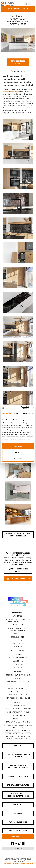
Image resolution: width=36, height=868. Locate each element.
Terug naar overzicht (18, 71)
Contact (18, 702)
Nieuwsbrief (18, 837)
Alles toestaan (18, 446)
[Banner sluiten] (33, 408)
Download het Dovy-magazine (18, 722)
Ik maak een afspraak (18, 9)
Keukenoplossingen (18, 650)
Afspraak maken (18, 706)
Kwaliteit (18, 634)
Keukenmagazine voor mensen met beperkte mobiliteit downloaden (18, 732)
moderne (6, 92)
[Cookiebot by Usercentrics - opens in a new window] (21, 408)
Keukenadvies (18, 613)
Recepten (18, 813)
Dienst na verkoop (18, 715)
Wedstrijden (18, 668)
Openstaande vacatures (18, 785)
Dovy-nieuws (18, 661)
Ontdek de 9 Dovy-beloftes (18, 688)
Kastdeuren (18, 625)
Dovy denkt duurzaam (18, 695)
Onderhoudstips (18, 644)
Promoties (18, 805)
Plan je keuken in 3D (18, 822)
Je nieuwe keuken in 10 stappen (18, 682)
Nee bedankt (18, 459)
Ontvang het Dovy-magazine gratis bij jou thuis (18, 726)
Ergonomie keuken (18, 637)
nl (26, 4)
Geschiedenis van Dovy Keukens (18, 675)
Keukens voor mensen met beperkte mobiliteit (18, 629)
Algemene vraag (18, 719)
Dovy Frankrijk (18, 849)
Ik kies (18, 452)
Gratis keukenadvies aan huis (18, 712)
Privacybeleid (16, 864)
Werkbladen (18, 616)
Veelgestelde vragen (18, 776)
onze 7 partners (13, 423)
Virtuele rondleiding (18, 691)
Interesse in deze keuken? (18, 62)
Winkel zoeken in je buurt (18, 570)
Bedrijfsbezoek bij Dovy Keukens (18, 698)
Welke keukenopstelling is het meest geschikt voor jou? (18, 620)
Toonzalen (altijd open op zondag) (18, 756)
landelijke (15, 92)
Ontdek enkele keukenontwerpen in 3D (18, 795)
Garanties (18, 678)
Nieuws (18, 654)
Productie (18, 685)
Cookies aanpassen (27, 864)
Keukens (18, 746)
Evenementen (18, 664)
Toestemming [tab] (7, 413)
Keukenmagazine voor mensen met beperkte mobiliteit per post (18, 738)
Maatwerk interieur (18, 831)
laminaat (26, 101)
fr (30, 4)
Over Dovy (18, 672)
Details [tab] (17, 413)
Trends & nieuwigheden (18, 658)
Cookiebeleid (7, 864)
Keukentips (18, 647)
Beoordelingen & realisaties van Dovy (18, 767)
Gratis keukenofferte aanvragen (18, 709)
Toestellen (18, 640)
